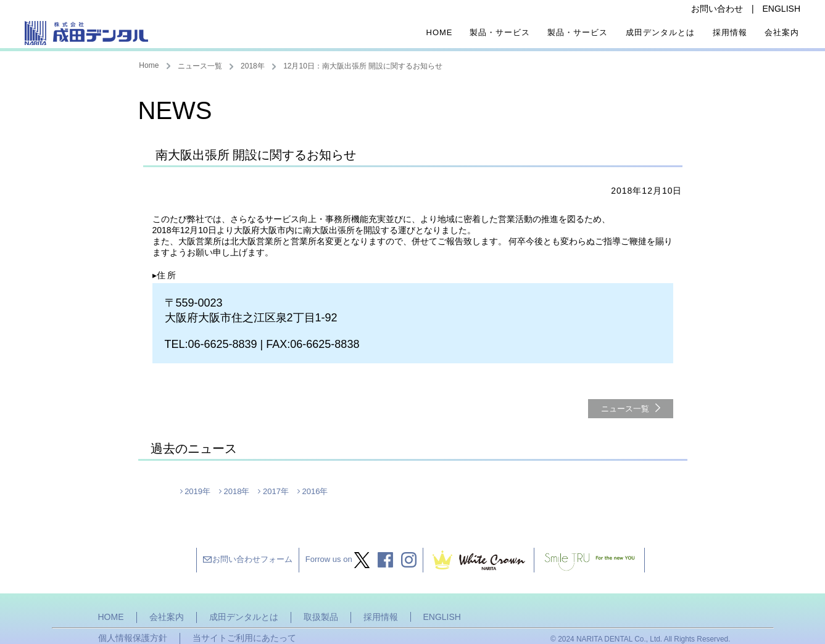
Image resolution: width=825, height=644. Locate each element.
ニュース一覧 (200, 66)
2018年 (253, 66)
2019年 (197, 491)
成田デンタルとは (660, 32)
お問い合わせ (717, 9)
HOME (111, 617)
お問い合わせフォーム (252, 559)
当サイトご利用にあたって (244, 638)
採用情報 (730, 32)
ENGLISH (781, 9)
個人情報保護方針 (133, 638)
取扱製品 (321, 617)
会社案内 (782, 32)
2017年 (276, 491)
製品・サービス (500, 32)
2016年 (315, 491)
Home (440, 32)
